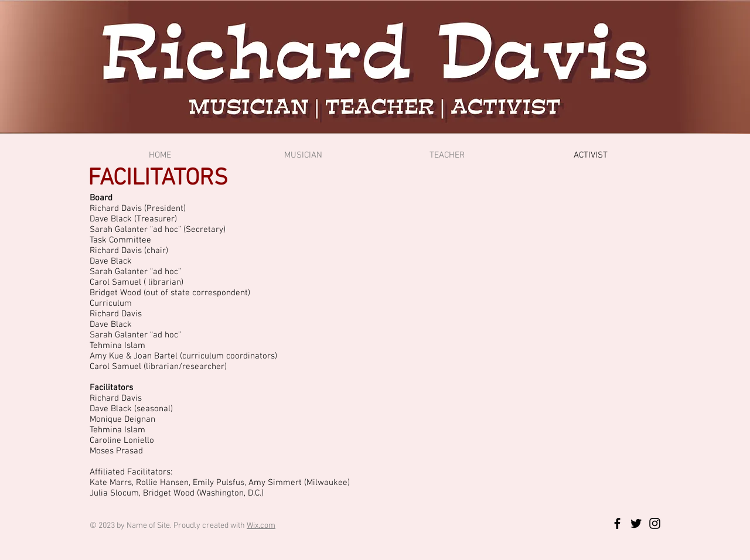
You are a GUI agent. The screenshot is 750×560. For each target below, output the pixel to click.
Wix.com (261, 526)
